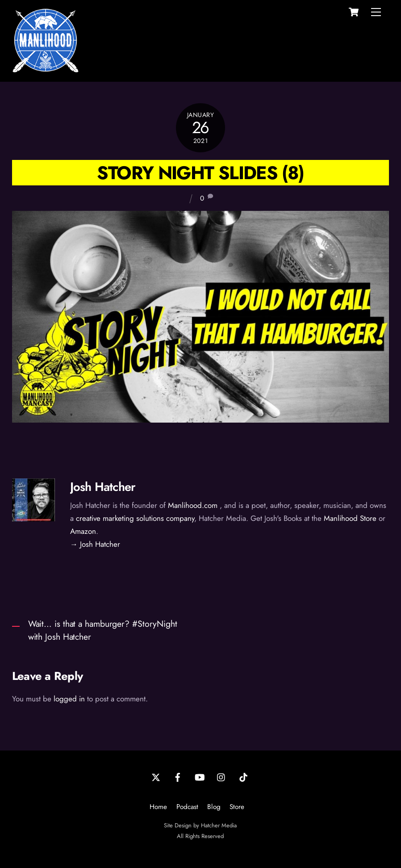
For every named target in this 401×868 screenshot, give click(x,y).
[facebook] (178, 776)
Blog (214, 807)
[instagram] (221, 776)
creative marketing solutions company (135, 518)
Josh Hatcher (103, 487)
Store (237, 807)
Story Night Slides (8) (200, 173)
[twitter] (156, 776)
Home (158, 807)
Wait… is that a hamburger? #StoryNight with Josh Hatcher (103, 630)
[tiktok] (243, 776)
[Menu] (376, 12)
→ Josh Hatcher (95, 544)
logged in (69, 699)
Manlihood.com (193, 505)
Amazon (83, 531)
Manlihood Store (350, 518)
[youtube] (200, 776)
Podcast (187, 807)
